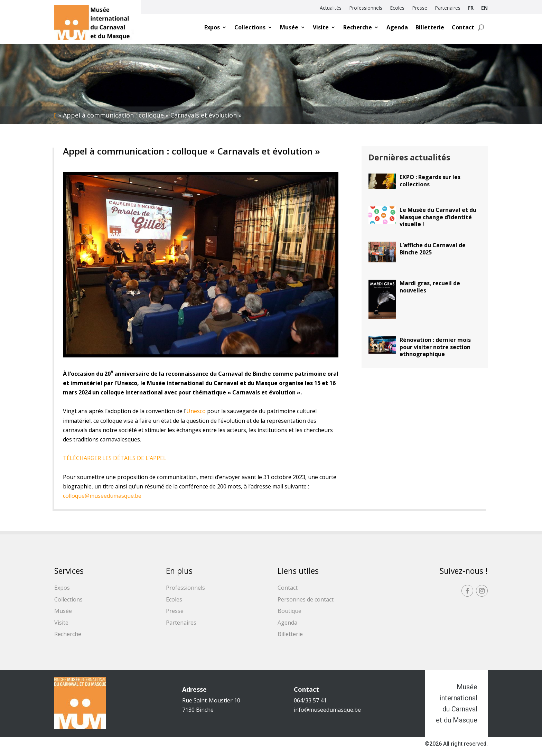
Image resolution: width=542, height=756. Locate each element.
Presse (420, 8)
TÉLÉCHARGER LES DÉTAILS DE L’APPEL (115, 458)
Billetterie (430, 27)
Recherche (358, 27)
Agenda (397, 27)
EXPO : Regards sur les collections (430, 181)
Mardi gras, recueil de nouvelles (430, 287)
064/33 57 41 (310, 700)
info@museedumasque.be (327, 710)
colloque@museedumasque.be (102, 496)
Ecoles (397, 8)
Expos (212, 27)
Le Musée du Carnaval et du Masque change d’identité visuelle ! (438, 217)
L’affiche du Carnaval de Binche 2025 (433, 249)
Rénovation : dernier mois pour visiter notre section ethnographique (435, 347)
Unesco (196, 411)
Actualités (331, 8)
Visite (321, 27)
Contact (463, 27)
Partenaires (448, 8)
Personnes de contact (306, 599)
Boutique (289, 611)
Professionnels (366, 8)
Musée (289, 27)
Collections (250, 27)
